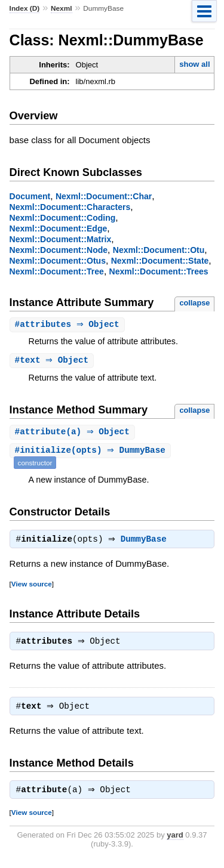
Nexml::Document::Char (104, 196)
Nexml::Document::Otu (159, 250)
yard (175, 841)
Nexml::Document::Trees (159, 271)
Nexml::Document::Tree (57, 271)
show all (194, 64)
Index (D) (25, 8)
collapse (194, 303)
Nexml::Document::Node (59, 250)
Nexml (62, 8)
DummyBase (147, 542)
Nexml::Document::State (160, 261)
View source (32, 587)
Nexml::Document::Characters (70, 207)
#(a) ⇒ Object (74, 433)
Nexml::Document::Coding (63, 218)
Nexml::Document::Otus (58, 261)
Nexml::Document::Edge (59, 228)
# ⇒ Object (69, 325)
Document (30, 196)
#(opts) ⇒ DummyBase (92, 452)
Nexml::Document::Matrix (61, 239)
